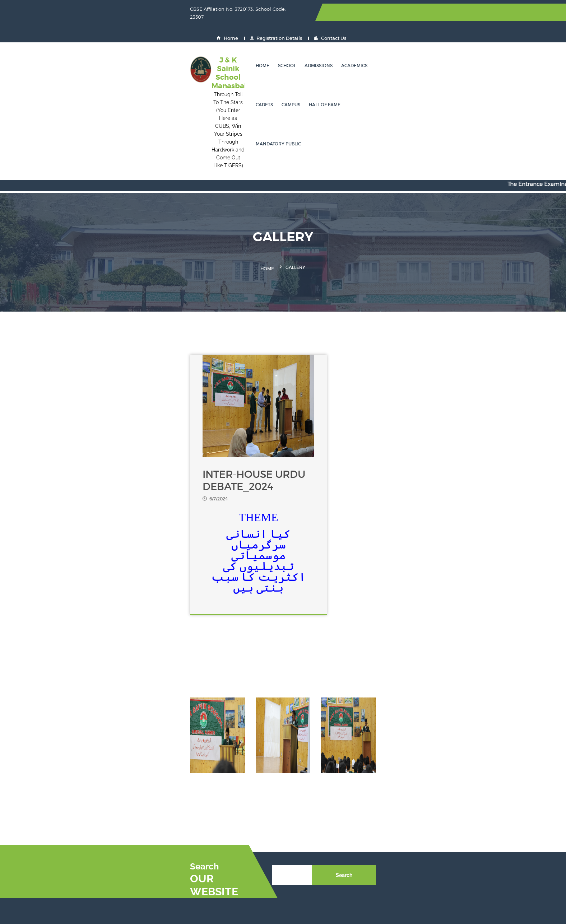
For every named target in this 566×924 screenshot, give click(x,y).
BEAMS (369, 860)
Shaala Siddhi (377, 809)
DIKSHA (442, 796)
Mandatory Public (453, 41)
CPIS (438, 834)
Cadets (345, 41)
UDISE (440, 860)
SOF (437, 783)
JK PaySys (300, 860)
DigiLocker (230, 809)
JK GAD (226, 873)
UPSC (295, 783)
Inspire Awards (235, 796)
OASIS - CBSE (305, 809)
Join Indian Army (238, 822)
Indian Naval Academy (316, 834)
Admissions (279, 41)
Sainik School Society (243, 770)
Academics (315, 41)
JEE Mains (373, 770)
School (248, 41)
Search (461, 712)
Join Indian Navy (381, 822)
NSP (365, 783)
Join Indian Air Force (314, 822)
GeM (366, 834)
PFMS (224, 860)
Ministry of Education (386, 796)
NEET (295, 770)
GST (293, 873)
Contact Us (477, 12)
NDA (438, 822)
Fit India (298, 796)
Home (374, 12)
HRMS (296, 847)
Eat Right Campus (382, 847)
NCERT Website (451, 770)
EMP (222, 847)
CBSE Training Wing (457, 809)
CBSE (223, 783)
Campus (372, 41)
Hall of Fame (406, 41)
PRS (437, 847)
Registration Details (423, 12)
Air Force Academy (240, 834)
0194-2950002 (96, 786)
